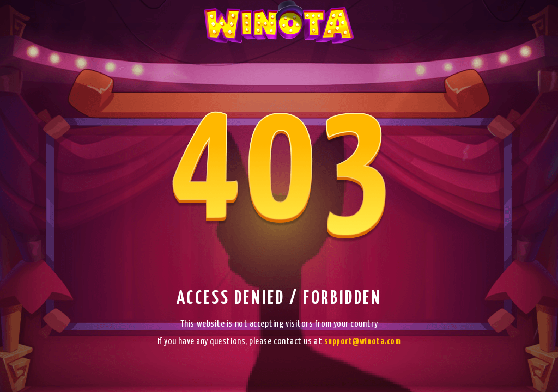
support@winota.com (363, 342)
